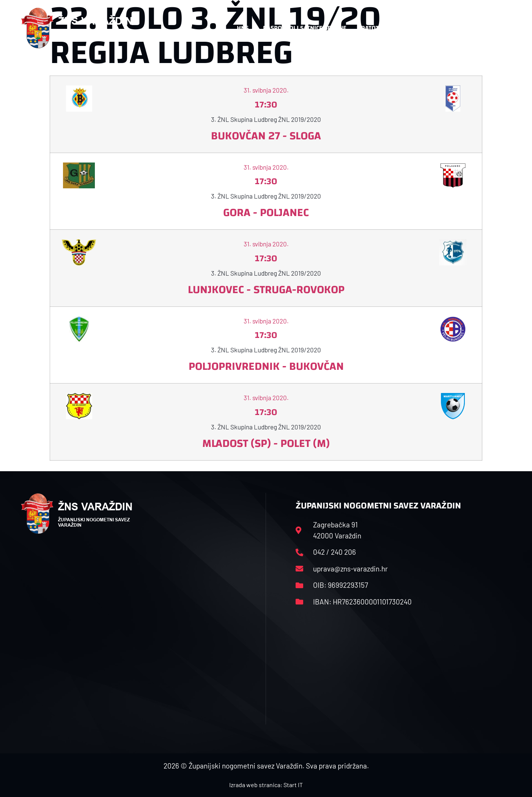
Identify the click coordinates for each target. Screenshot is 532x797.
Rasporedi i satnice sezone (305, 28)
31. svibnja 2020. (266, 90)
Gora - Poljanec (266, 212)
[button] (496, 28)
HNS (243, 28)
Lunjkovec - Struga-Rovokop (266, 290)
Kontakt (428, 28)
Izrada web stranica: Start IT (266, 785)
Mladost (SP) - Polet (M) (266, 443)
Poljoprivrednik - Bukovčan (266, 366)
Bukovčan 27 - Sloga (266, 136)
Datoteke (379, 28)
